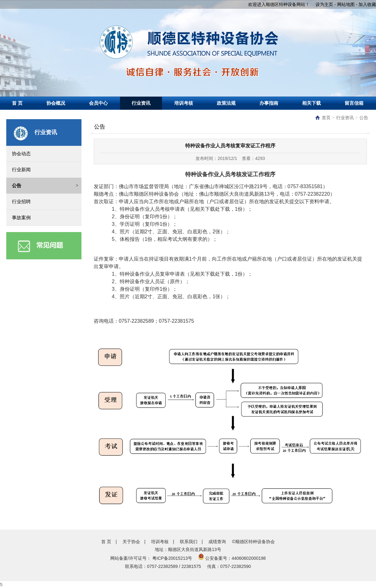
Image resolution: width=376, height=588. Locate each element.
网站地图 (346, 4)
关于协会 (131, 542)
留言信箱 (354, 103)
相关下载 (311, 103)
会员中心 (98, 103)
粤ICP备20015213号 (172, 558)
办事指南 (269, 103)
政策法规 (226, 103)
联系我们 (189, 542)
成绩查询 (217, 542)
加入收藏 (367, 4)
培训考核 (184, 103)
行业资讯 (141, 103)
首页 (323, 118)
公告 (364, 118)
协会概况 (56, 103)
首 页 (17, 103)
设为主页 (324, 4)
